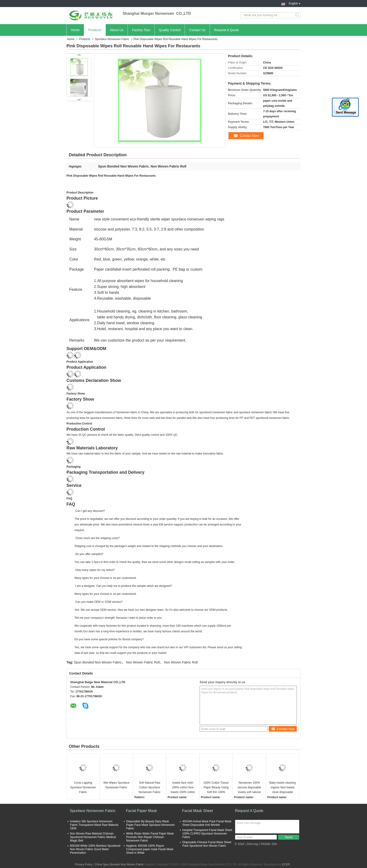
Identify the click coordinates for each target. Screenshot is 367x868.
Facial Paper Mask (141, 811)
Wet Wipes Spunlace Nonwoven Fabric (116, 785)
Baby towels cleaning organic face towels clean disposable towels (283, 788)
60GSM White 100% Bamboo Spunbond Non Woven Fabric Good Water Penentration (95, 849)
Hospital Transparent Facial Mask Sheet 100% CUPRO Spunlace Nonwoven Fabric (207, 834)
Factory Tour (141, 30)
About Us (117, 30)
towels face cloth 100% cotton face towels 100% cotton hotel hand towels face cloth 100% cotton (183, 788)
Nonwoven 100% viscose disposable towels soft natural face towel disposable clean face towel (249, 788)
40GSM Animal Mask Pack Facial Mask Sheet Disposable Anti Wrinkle (207, 823)
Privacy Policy (84, 864)
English (295, 3)
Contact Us (197, 30)
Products (95, 30)
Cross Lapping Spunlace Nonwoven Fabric (83, 787)
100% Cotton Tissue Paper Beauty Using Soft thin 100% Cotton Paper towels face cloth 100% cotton (216, 788)
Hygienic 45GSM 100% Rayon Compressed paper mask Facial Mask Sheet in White (150, 849)
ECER (286, 864)
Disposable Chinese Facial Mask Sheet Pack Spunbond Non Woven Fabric (207, 844)
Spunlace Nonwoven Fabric (112, 39)
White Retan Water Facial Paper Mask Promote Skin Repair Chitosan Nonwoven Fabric (150, 837)
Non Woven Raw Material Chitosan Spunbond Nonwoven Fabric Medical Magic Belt (93, 837)
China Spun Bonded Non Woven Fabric (119, 864)
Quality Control (170, 30)
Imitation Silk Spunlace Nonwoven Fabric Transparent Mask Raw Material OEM (94, 825)
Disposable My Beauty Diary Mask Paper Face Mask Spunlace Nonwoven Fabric (150, 825)
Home (75, 30)
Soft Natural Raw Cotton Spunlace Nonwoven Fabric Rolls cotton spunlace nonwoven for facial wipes (150, 788)
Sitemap (252, 844)
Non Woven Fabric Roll (143, 662)
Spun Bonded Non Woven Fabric (98, 662)
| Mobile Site (268, 844)
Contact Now (249, 136)
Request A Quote (227, 30)
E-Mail (239, 844)
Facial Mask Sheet (198, 811)
